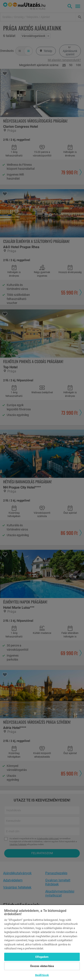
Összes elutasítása (42, 966)
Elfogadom (42, 957)
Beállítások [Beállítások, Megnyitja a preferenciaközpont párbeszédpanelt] (42, 975)
